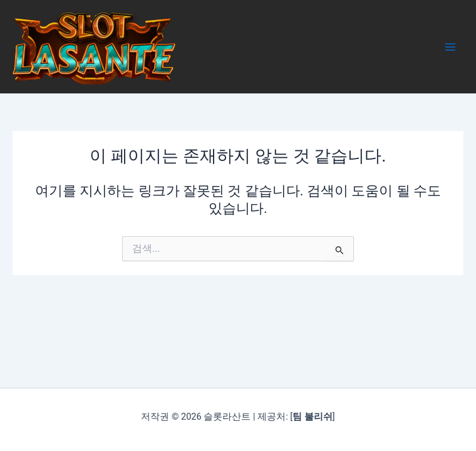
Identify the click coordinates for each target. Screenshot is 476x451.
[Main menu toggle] (450, 47)
